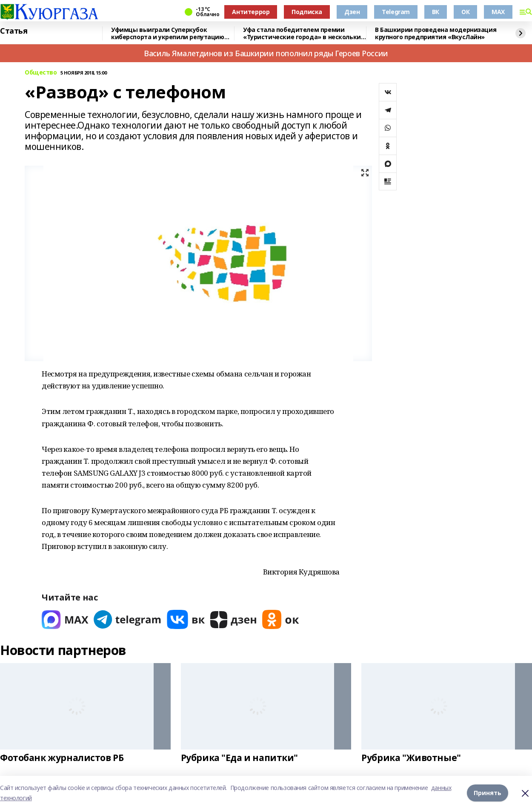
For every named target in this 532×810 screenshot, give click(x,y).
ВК (436, 12)
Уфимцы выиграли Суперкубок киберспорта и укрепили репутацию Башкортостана (168, 33)
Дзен (352, 12)
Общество (41, 73)
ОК (465, 12)
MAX (498, 12)
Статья (14, 31)
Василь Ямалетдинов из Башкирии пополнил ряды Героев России (266, 53)
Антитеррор (251, 12)
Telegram (396, 12)
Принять (488, 793)
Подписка (307, 12)
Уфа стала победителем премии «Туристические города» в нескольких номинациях (303, 33)
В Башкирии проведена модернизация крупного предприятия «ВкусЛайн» (436, 33)
